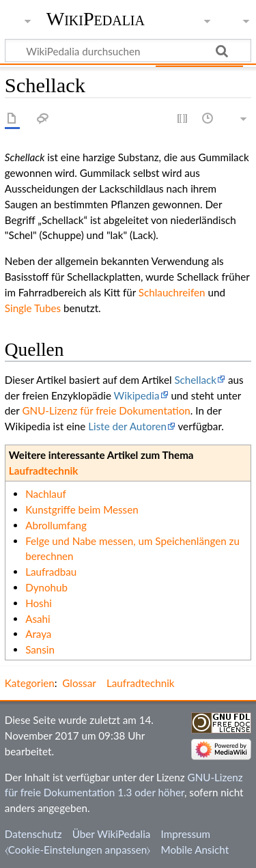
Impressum (186, 834)
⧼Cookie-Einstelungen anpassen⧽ (78, 850)
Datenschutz (33, 834)
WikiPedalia (96, 19)
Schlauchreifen (172, 292)
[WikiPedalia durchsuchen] (128, 51)
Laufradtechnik (44, 471)
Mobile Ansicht (195, 850)
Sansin (40, 649)
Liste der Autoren (127, 426)
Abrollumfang (56, 525)
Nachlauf (46, 494)
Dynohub (46, 587)
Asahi (38, 619)
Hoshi (39, 603)
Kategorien (30, 683)
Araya (38, 634)
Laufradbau (51, 572)
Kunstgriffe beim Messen (82, 509)
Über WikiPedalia (112, 834)
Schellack (195, 380)
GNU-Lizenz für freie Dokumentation (106, 410)
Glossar (79, 683)
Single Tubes (33, 308)
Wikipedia (137, 395)
